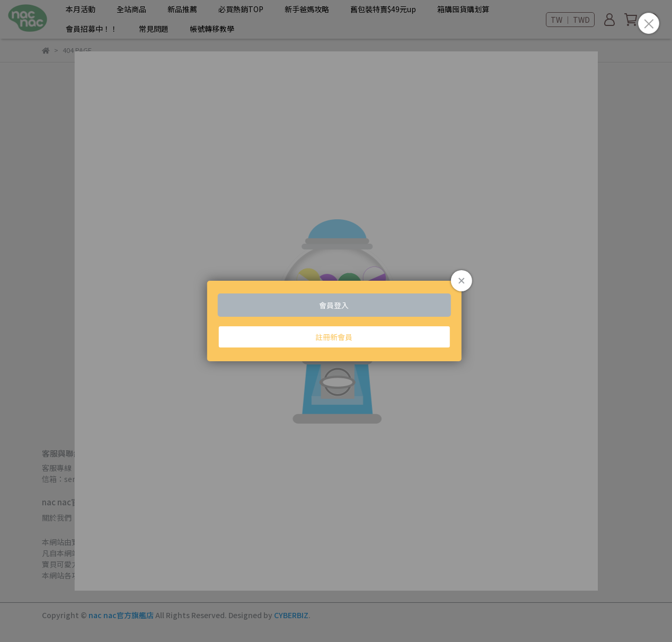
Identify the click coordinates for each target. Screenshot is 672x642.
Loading (336, 321)
